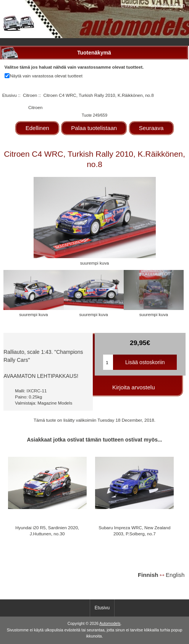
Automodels (110, 624)
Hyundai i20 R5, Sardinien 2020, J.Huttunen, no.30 (47, 531)
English (175, 575)
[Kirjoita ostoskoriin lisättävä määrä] (108, 362)
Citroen (30, 95)
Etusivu (130, 5)
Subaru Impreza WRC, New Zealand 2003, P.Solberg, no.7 (134, 531)
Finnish (148, 575)
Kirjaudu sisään (167, 5)
